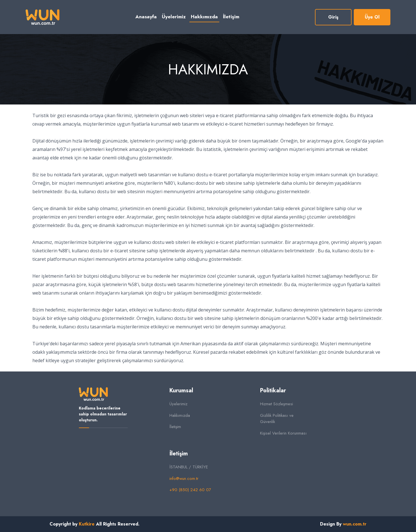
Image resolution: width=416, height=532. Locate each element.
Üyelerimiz (174, 17)
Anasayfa (146, 17)
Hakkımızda (204, 17)
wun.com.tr (355, 524)
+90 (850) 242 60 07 (190, 490)
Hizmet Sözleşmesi (277, 404)
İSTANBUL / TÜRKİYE (189, 467)
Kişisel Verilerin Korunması (283, 433)
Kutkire (87, 524)
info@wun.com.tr (184, 478)
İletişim (231, 17)
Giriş (333, 17)
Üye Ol (372, 17)
